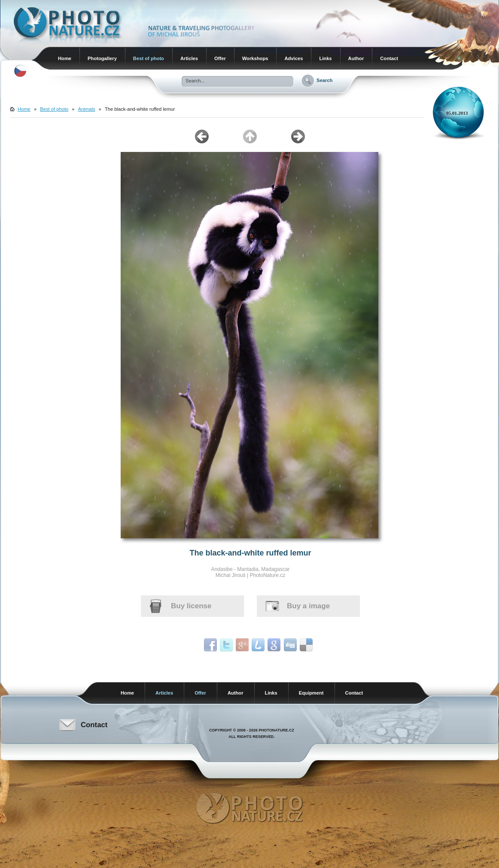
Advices (294, 58)
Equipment (311, 693)
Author (356, 58)
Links (325, 58)
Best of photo (149, 58)
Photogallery (102, 58)
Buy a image (308, 606)
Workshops (255, 58)
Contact (389, 58)
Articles (189, 58)
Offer (220, 58)
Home (65, 58)
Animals (87, 109)
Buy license (191, 606)
